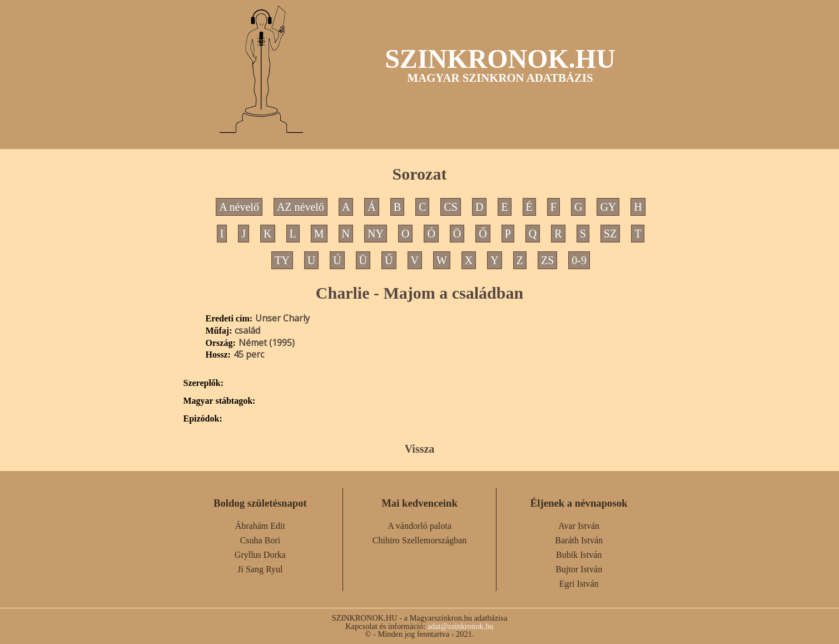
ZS (547, 260)
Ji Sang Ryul (260, 569)
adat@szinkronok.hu (461, 626)
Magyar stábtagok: (220, 401)
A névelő (239, 207)
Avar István (579, 526)
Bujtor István (579, 569)
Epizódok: (203, 419)
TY (282, 260)
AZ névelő (301, 207)
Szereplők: (204, 383)
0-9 (579, 260)
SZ (610, 234)
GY (608, 207)
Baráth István (579, 540)
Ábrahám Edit (260, 526)
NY (376, 234)
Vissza (420, 449)
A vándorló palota (419, 526)
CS (450, 207)
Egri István (579, 584)
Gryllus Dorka (260, 555)
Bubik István (579, 555)
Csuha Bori (260, 540)
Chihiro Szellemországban (419, 540)
